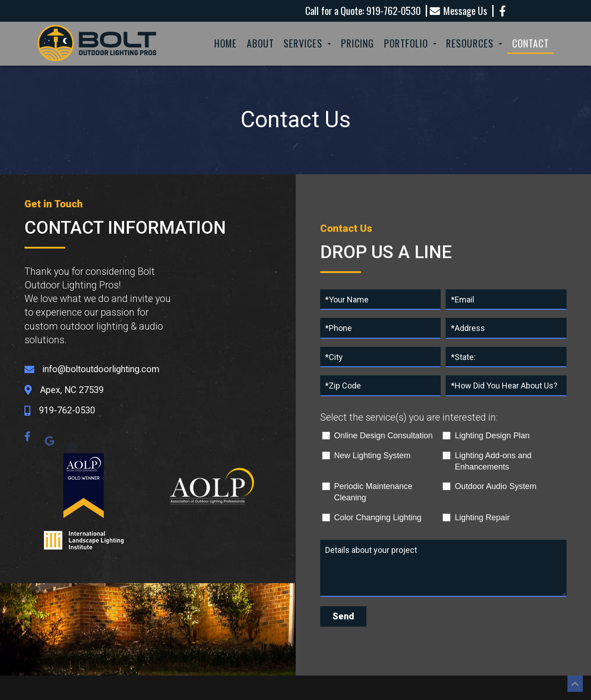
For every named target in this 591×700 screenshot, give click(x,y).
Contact (531, 43)
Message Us (459, 11)
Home (226, 43)
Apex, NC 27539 (72, 390)
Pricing (358, 43)
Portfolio (410, 43)
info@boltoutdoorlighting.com (101, 369)
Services (307, 43)
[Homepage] (97, 61)
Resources (474, 43)
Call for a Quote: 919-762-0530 (363, 11)
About (260, 43)
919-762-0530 (67, 410)
